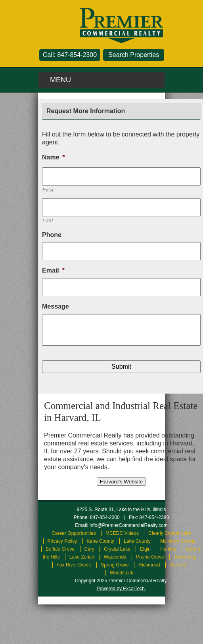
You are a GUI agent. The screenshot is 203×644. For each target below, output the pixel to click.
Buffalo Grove (60, 549)
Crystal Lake (117, 549)
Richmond (149, 565)
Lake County (137, 541)
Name (54, 157)
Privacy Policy (62, 541)
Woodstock (122, 573)
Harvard (178, 565)
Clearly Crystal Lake (169, 533)
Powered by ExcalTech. (122, 589)
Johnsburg (185, 557)
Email (53, 270)
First (48, 190)
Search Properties (134, 55)
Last (48, 221)
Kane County (101, 541)
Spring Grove (115, 565)
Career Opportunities (74, 533)
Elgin (145, 549)
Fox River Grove (74, 565)
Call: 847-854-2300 (70, 55)
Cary (89, 549)
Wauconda (115, 557)
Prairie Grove (150, 557)
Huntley (168, 549)
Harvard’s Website (121, 482)
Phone (52, 235)
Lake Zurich (82, 557)
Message (56, 306)
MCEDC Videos (122, 533)
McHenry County (178, 541)
